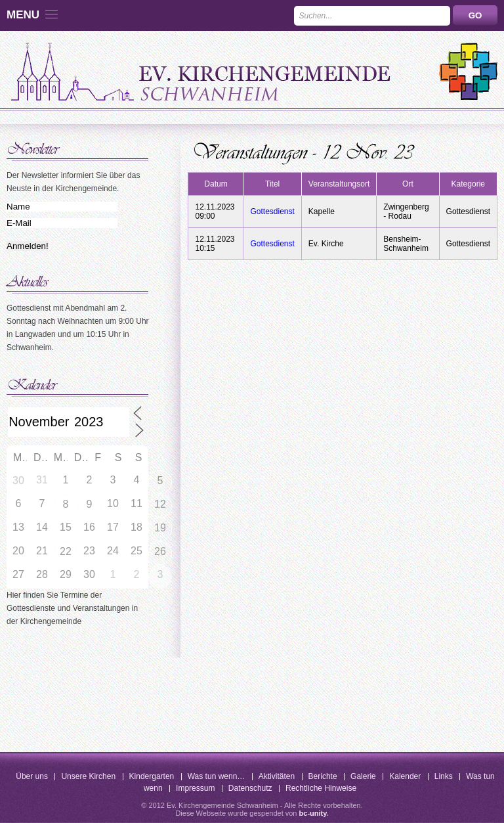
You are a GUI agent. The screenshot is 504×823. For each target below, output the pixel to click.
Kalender (405, 776)
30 (18, 480)
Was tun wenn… (217, 776)
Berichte (323, 776)
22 (66, 551)
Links (444, 776)
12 (160, 504)
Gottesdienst (272, 211)
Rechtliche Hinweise (321, 788)
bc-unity (313, 813)
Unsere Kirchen (88, 776)
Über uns (32, 776)
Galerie (363, 776)
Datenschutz (250, 788)
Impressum (195, 788)
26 (160, 551)
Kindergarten (152, 776)
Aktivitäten (277, 776)
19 (160, 528)
